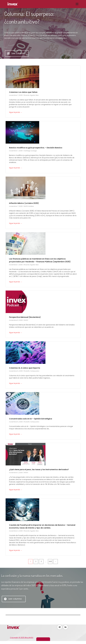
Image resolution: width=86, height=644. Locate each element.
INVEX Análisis (29, 206)
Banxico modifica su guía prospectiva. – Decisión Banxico (36, 148)
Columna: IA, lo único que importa (25, 368)
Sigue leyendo (16, 112)
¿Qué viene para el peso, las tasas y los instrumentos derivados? (39, 470)
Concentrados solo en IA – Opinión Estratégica (31, 419)
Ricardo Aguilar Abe (31, 95)
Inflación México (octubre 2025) (24, 203)
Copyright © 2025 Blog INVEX (22, 638)
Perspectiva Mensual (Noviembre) (25, 317)
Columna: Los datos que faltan (23, 92)
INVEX (26, 320)
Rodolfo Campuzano (32, 371)
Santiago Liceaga (30, 151)
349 (50, 561)
